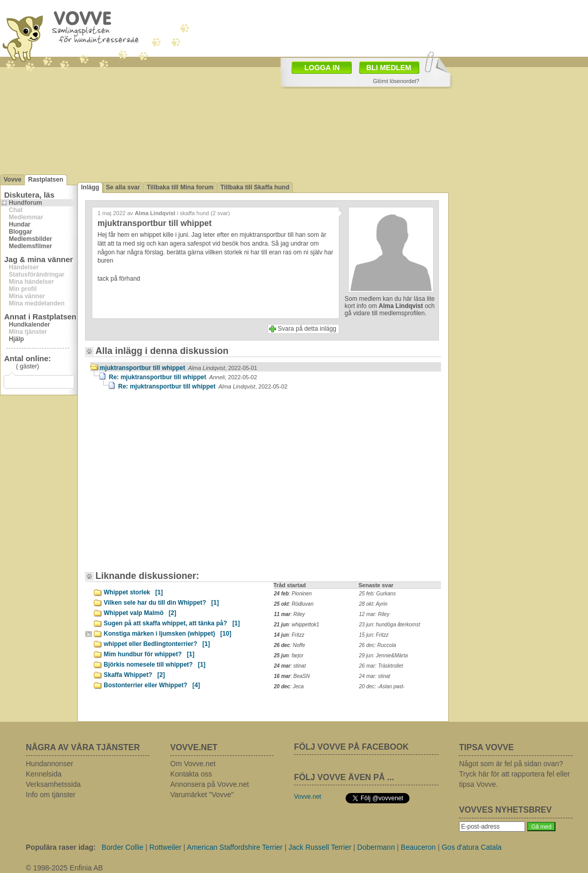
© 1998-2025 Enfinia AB (64, 868)
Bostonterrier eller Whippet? (152, 685)
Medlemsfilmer (30, 246)
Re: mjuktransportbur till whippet (183, 377)
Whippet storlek (133, 592)
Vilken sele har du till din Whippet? (161, 603)
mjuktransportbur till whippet (178, 368)
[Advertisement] (178, 486)
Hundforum (26, 203)
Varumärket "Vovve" (202, 795)
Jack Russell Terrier (320, 847)
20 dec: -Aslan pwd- (382, 686)
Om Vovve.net (193, 764)
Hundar (20, 224)
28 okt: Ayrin (373, 604)
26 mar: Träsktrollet (381, 666)
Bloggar (20, 232)
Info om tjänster (51, 795)
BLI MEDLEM (389, 68)
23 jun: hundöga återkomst (389, 625)
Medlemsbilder (30, 239)
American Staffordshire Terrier (234, 847)
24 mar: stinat (375, 676)
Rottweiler (165, 847)
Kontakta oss (191, 774)
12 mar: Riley (374, 614)
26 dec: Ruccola (378, 645)
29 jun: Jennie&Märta (383, 656)
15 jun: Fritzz (374, 635)
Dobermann (376, 847)
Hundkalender (29, 325)
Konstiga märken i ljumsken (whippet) (167, 634)
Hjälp (16, 339)
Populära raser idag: (61, 847)
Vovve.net (308, 797)
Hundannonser (50, 764)
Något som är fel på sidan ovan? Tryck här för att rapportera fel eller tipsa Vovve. (514, 774)
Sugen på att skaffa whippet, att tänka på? (172, 623)
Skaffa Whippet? (134, 675)
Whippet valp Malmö (140, 613)
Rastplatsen (45, 180)
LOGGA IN (322, 68)
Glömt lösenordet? (396, 81)
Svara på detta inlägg (307, 329)
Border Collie (123, 847)
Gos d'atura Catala (471, 847)
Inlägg (90, 187)
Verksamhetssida (53, 784)
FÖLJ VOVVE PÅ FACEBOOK (351, 747)
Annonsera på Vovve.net (210, 784)
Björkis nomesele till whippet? (154, 665)
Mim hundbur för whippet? (149, 654)
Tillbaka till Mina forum (180, 187)
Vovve (12, 180)
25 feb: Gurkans (377, 594)
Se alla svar (123, 187)
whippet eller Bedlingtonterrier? (157, 644)
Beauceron (418, 847)
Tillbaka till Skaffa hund (255, 187)
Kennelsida (44, 774)
